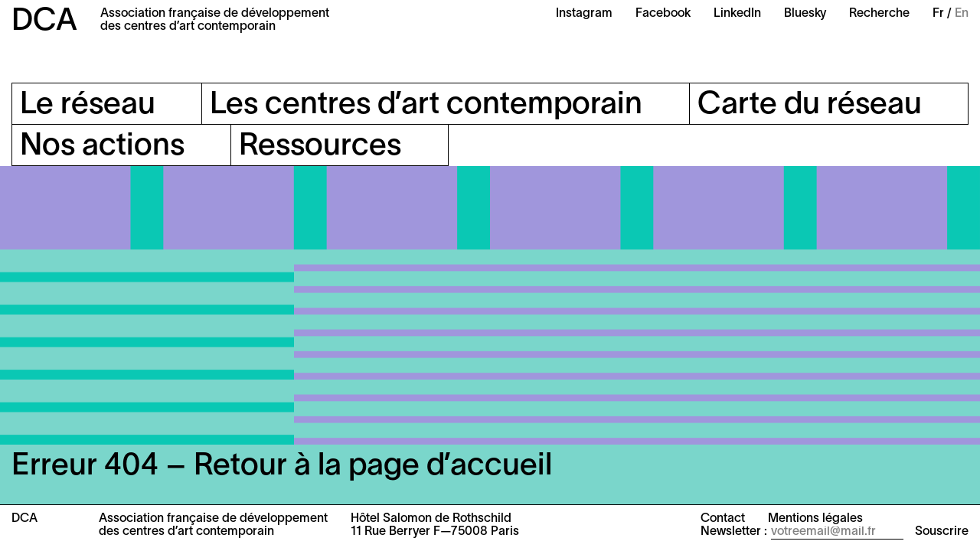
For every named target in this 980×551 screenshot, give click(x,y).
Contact (723, 519)
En (962, 14)
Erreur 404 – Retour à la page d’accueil (282, 466)
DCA (44, 22)
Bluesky (805, 14)
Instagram (584, 14)
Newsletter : (734, 532)
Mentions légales (815, 519)
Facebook (663, 14)
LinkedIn (737, 14)
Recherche (879, 14)
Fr (938, 14)
